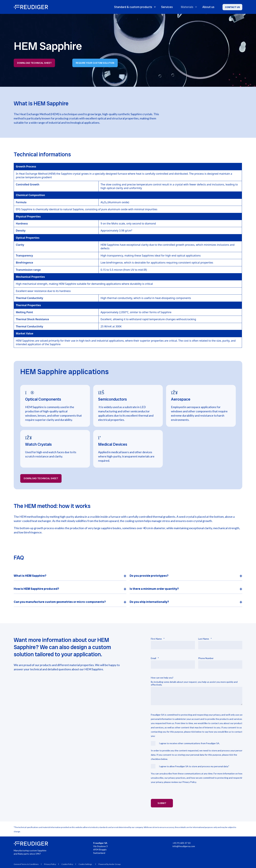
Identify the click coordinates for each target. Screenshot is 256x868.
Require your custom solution (95, 63)
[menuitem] (86, 864)
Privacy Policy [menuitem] (50, 864)
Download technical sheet (34, 63)
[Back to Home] (31, 7)
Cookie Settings (85, 864)
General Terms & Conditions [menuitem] (26, 864)
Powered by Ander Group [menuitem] (109, 864)
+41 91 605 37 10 (181, 843)
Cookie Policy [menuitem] (67, 864)
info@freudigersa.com (184, 846)
